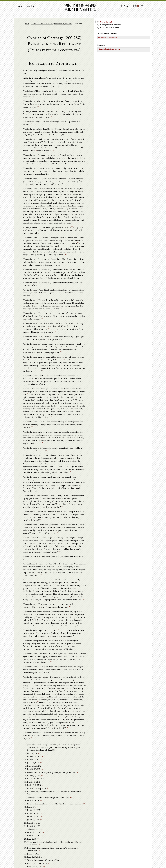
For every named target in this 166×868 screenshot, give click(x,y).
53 (79, 566)
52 (91, 555)
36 (48, 378)
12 (31, 160)
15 (55, 198)
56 (59, 620)
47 (25, 510)
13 (91, 191)
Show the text (129, 22)
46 (44, 488)
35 (75, 364)
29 (48, 309)
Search (125, 6)
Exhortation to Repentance (131, 38)
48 (49, 518)
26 (77, 283)
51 (40, 545)
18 (39, 218)
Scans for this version (133, 28)
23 (91, 265)
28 (90, 301)
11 (97, 149)
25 (90, 280)
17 (40, 209)
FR (142, 6)
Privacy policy (124, 863)
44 (47, 470)
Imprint (122, 861)
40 (36, 432)
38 (48, 405)
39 (101, 418)
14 (74, 196)
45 (92, 474)
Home (20, 6)
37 (32, 385)
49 (74, 534)
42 (70, 443)
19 (30, 229)
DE (135, 6)
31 (35, 318)
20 (35, 242)
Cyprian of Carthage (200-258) (49, 24)
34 (37, 357)
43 (79, 453)
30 (68, 312)
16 (82, 198)
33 (78, 336)
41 (78, 432)
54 (103, 574)
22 (75, 254)
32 (68, 328)
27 (50, 291)
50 (61, 539)
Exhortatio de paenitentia (70, 24)
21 (106, 247)
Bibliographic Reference (134, 25)
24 (92, 273)
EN (138, 6)
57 (83, 627)
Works (30, 6)
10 (106, 141)
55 (43, 599)
